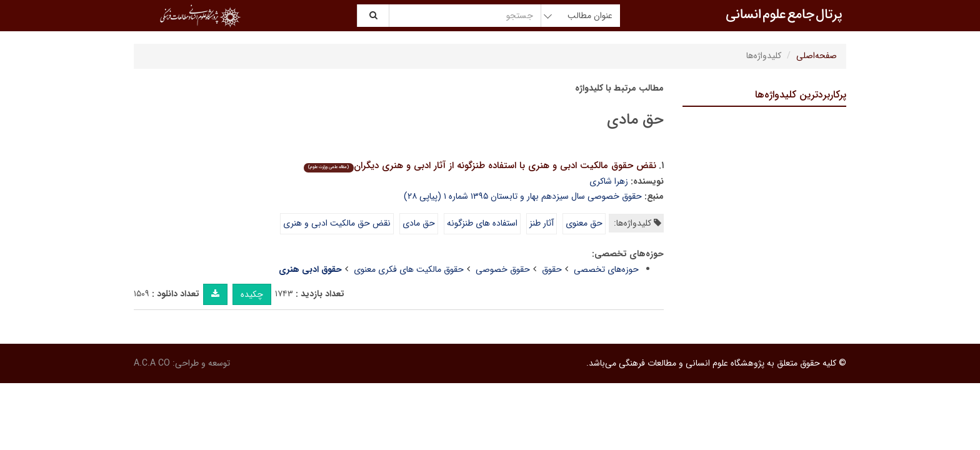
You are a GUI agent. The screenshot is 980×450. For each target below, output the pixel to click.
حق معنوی (584, 223)
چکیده (252, 294)
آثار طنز (542, 223)
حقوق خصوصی (503, 269)
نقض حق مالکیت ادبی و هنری (337, 223)
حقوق (552, 269)
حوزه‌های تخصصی (606, 269)
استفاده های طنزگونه (482, 223)
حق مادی (419, 223)
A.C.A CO (152, 363)
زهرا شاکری (609, 181)
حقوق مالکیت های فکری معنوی (409, 269)
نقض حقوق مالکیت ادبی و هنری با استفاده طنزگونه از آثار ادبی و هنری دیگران (480, 166)
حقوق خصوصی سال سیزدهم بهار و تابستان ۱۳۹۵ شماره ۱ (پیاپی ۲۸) (523, 196)
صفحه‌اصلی (817, 56)
